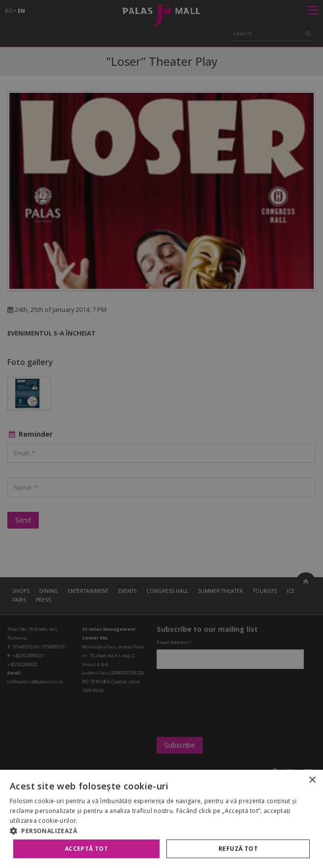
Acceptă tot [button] (86, 849)
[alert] (161, 434)
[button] (161, 831)
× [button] (312, 780)
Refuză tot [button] (238, 849)
